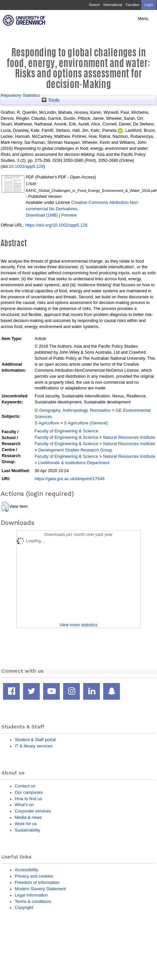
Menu (143, 19)
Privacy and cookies (34, 876)
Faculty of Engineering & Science (67, 431)
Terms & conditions (33, 901)
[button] (5, 507)
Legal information (31, 895)
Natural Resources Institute (129, 437)
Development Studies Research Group (75, 450)
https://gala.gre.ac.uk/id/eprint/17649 (70, 479)
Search (94, 5)
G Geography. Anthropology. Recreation (73, 410)
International (113, 5)
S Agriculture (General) (86, 423)
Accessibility (26, 870)
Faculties (132, 5)
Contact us (25, 786)
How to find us (28, 799)
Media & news (28, 817)
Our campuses (29, 792)
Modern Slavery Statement (40, 889)
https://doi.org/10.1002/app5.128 (56, 225)
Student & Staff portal (35, 740)
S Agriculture (47, 423)
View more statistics (78, 625)
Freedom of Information (37, 882)
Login (149, 5)
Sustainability (27, 830)
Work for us (26, 824)
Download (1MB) (42, 215)
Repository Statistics (20, 95)
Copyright (24, 907)
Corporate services (33, 811)
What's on (24, 805)
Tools (51, 100)
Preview (69, 215)
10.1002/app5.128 (26, 166)
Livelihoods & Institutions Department (74, 463)
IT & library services (34, 746)
